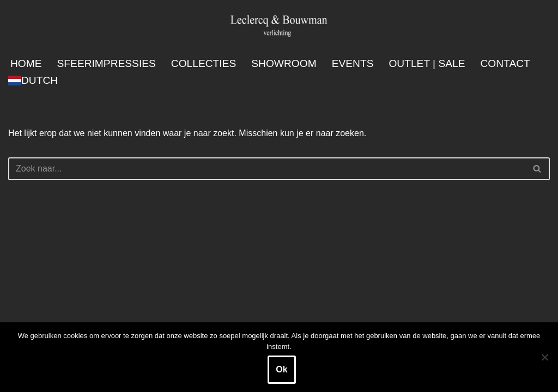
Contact (505, 63)
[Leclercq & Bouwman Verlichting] (279, 25)
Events (353, 63)
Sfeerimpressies (107, 63)
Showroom (284, 63)
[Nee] (544, 357)
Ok (281, 369)
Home (26, 63)
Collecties (204, 63)
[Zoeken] (267, 169)
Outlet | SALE (427, 63)
